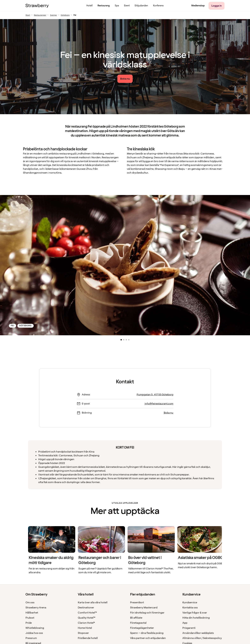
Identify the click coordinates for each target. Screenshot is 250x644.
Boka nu (169, 413)
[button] (121, 340)
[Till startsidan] (37, 6)
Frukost (30, 618)
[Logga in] (217, 6)
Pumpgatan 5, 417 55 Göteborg (155, 395)
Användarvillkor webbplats (198, 633)
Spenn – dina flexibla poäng (147, 633)
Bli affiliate (136, 618)
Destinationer (86, 608)
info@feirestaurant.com (159, 404)
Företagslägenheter (142, 628)
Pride (29, 623)
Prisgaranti (189, 628)
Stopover (83, 633)
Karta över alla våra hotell (93, 602)
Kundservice (190, 602)
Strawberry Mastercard (144, 608)
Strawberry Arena (36, 608)
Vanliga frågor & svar (195, 613)
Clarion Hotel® (86, 623)
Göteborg (65, 15)
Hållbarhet (32, 613)
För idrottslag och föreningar (147, 613)
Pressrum (31, 638)
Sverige (53, 15)
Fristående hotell (88, 638)
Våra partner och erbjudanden (148, 638)
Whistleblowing (35, 628)
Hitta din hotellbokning (196, 618)
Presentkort (137, 602)
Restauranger (40, 15)
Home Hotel (85, 628)
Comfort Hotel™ (87, 613)
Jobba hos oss (34, 633)
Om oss (30, 602)
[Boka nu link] (125, 79)
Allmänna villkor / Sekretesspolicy (202, 638)
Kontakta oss (190, 608)
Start (28, 15)
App (185, 623)
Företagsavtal (138, 623)
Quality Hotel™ (87, 618)
